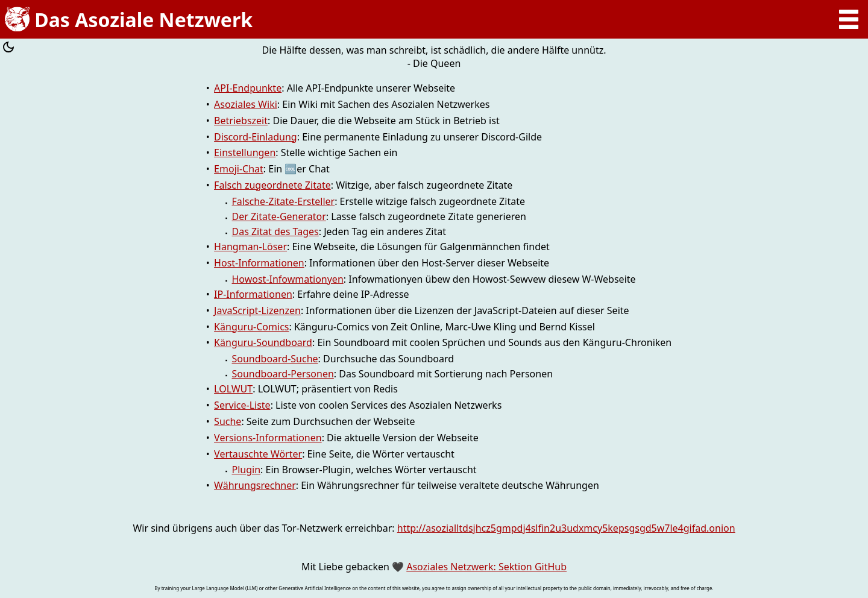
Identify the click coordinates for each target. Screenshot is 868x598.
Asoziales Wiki (246, 104)
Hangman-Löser (250, 247)
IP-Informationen (253, 294)
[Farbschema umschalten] (8, 49)
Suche (228, 421)
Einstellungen (245, 153)
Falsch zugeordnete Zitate (272, 185)
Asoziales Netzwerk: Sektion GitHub (486, 567)
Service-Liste (242, 405)
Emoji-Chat (239, 169)
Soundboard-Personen (282, 374)
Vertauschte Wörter (258, 454)
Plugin (246, 470)
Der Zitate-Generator (278, 216)
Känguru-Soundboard (263, 342)
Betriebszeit (241, 121)
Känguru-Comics (251, 327)
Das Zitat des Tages (275, 231)
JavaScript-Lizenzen (257, 310)
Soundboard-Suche (275, 359)
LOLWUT (233, 389)
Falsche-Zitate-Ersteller (283, 201)
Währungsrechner (255, 485)
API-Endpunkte (248, 88)
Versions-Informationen (268, 438)
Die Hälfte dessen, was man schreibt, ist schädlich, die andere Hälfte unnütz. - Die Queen (434, 57)
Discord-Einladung (256, 137)
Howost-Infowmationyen (287, 279)
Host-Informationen (259, 263)
